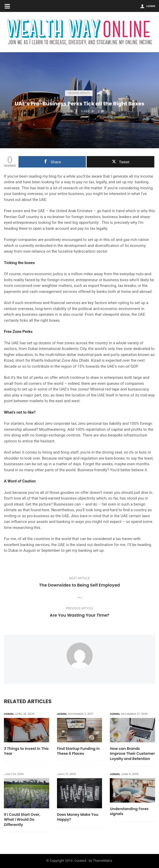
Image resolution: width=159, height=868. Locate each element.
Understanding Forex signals (129, 812)
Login (151, 6)
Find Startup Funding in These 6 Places (78, 751)
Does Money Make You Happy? (78, 817)
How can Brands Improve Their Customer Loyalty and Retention (132, 754)
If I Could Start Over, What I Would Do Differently (22, 820)
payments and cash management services (40, 292)
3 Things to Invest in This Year (26, 751)
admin (9, 714)
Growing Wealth (79, 93)
